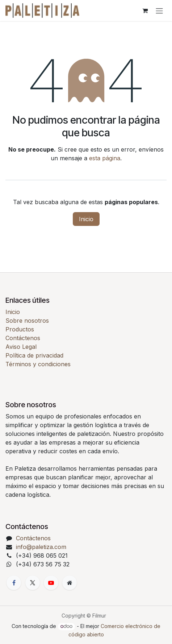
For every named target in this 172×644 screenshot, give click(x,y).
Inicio (86, 219)
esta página (105, 158)
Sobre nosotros (27, 321)
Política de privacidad (34, 355)
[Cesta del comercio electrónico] (145, 11)
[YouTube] (51, 583)
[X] (33, 583)
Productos (20, 329)
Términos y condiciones (38, 364)
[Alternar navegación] (159, 11)
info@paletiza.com (41, 547)
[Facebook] (14, 583)
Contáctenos (23, 338)
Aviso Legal (21, 347)
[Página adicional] (70, 583)
